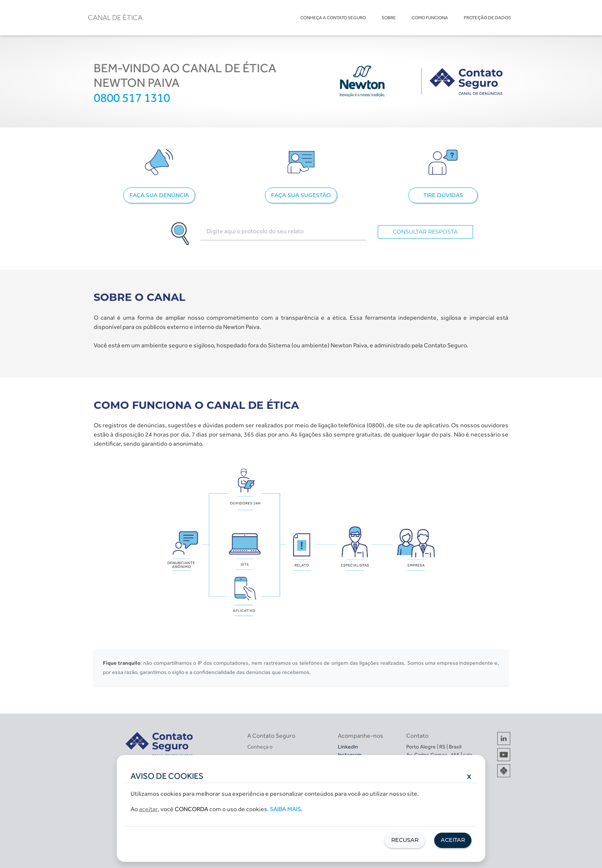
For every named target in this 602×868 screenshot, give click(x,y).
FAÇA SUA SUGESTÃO (301, 195)
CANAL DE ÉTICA (115, 17)
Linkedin (348, 747)
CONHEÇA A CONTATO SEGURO (333, 18)
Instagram (350, 755)
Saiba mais (285, 809)
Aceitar (453, 840)
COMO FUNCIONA (430, 18)
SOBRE (389, 18)
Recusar (405, 840)
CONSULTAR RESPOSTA (425, 232)
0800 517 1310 (132, 98)
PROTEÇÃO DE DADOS (487, 18)
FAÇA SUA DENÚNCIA (159, 195)
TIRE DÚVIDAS (443, 195)
